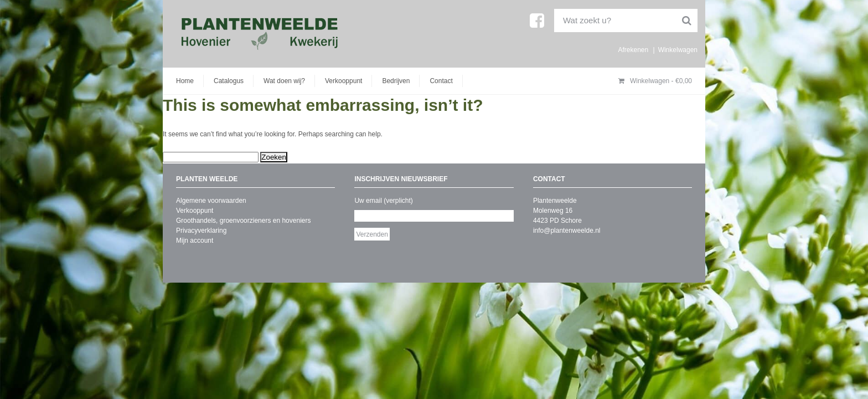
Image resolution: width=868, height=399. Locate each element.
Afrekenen (633, 50)
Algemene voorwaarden (211, 201)
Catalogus (229, 81)
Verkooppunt (343, 81)
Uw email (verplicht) (383, 201)
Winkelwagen (678, 50)
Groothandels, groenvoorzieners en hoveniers (243, 221)
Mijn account (195, 241)
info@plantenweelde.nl (567, 231)
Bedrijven (396, 81)
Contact (441, 81)
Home (185, 81)
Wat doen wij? (284, 81)
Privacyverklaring (201, 231)
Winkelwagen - (655, 81)
